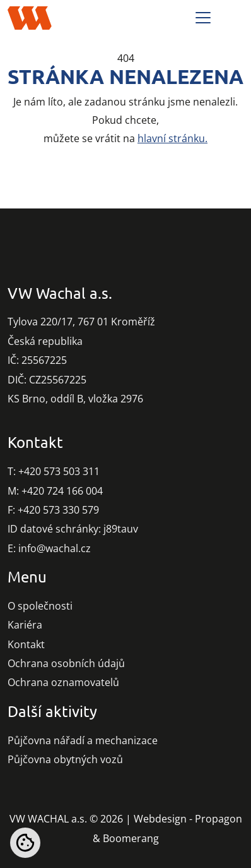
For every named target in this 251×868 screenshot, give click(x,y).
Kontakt (26, 644)
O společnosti (40, 606)
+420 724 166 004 (62, 491)
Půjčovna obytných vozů (65, 759)
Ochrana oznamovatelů (63, 682)
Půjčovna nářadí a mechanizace (83, 740)
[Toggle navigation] (203, 18)
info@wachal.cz (55, 548)
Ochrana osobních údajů (66, 663)
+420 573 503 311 (59, 471)
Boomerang (131, 838)
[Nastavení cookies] (25, 843)
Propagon (219, 819)
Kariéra (25, 625)
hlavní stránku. (172, 138)
